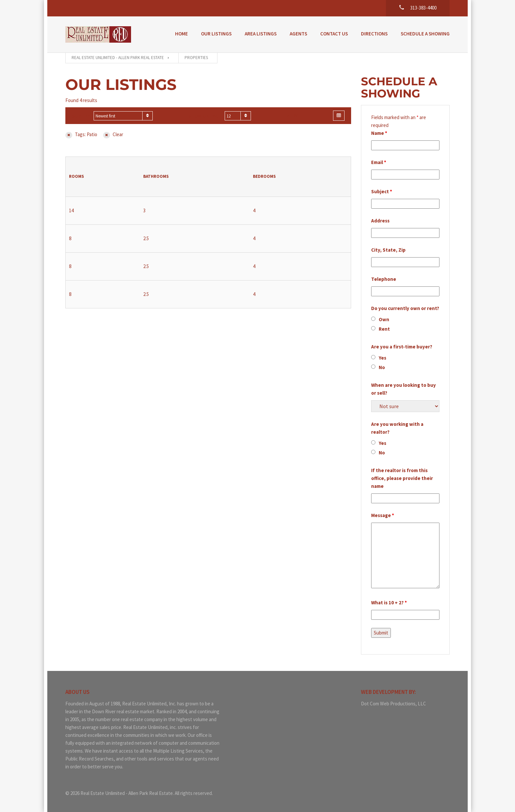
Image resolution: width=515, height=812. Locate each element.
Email (379, 162)
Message (383, 515)
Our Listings (216, 34)
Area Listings (261, 34)
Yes (382, 358)
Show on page (205, 116)
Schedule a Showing (425, 34)
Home (181, 34)
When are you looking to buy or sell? (403, 389)
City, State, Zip (388, 250)
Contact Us (334, 34)
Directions (374, 34)
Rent (384, 329)
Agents (298, 34)
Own (384, 319)
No (382, 367)
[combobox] (123, 116)
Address (380, 221)
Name (379, 133)
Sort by (81, 116)
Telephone (384, 279)
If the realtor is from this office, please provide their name (402, 478)
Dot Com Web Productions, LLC (393, 704)
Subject (382, 191)
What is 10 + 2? (389, 603)
